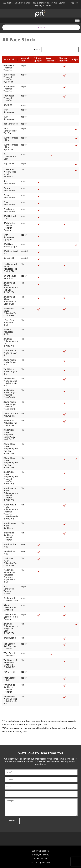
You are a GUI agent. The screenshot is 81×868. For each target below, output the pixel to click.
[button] (17, 60)
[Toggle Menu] (77, 20)
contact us (41, 27)
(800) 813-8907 (44, 6)
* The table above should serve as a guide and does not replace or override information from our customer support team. (39, 723)
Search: (37, 49)
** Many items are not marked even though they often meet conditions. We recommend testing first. (39, 730)
